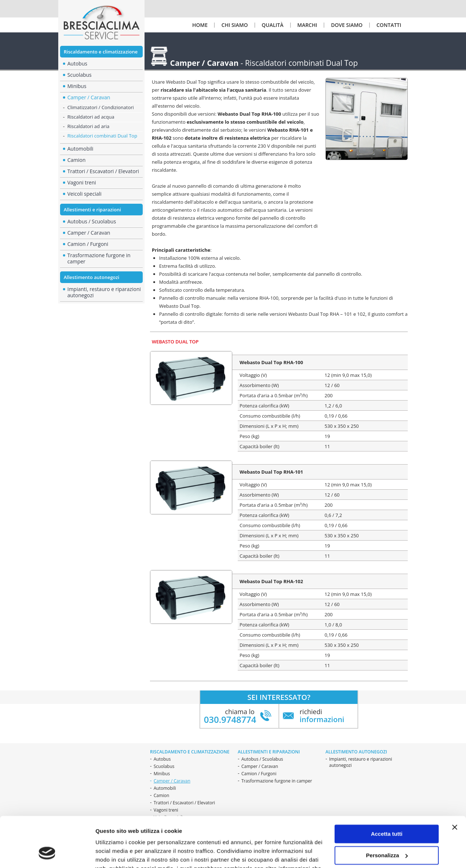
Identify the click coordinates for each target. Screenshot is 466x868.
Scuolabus (164, 766)
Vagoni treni (82, 182)
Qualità (273, 25)
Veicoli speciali (84, 194)
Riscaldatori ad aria (88, 126)
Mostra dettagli (115, 854)
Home (200, 25)
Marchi (307, 25)
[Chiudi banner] (455, 784)
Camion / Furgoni (88, 244)
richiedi (322, 716)
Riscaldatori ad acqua (91, 117)
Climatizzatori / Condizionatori (101, 107)
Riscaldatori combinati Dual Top (102, 136)
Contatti (389, 25)
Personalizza (387, 811)
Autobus (162, 759)
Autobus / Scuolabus (92, 221)
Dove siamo (347, 25)
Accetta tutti (387, 790)
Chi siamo (234, 25)
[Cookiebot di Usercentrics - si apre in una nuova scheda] (47, 854)
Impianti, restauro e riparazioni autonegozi (104, 292)
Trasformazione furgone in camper (99, 258)
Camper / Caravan (260, 766)
